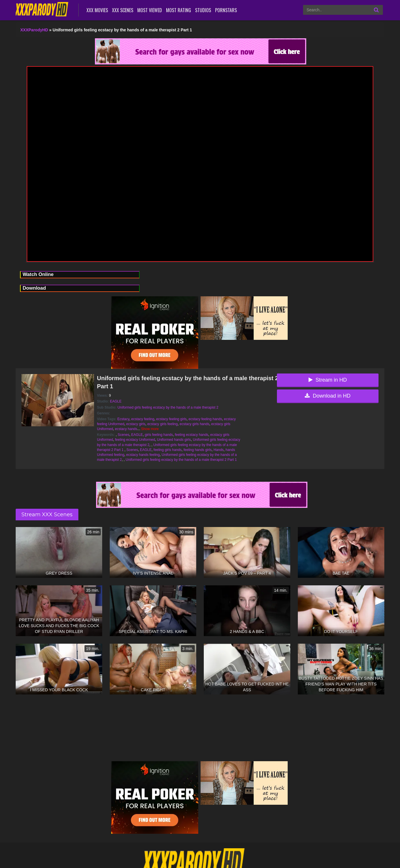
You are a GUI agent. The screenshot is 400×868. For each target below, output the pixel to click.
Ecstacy (123, 419)
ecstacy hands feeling (143, 455)
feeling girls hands (168, 450)
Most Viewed (150, 10)
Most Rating (179, 10)
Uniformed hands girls (174, 440)
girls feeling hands (159, 435)
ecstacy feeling (143, 419)
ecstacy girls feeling (162, 424)
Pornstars (226, 10)
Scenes (123, 435)
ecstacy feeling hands (205, 419)
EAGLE (116, 401)
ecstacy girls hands (194, 424)
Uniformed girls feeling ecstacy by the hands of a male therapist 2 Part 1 (181, 460)
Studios (203, 10)
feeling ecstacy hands (191, 435)
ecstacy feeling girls (171, 419)
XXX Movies (97, 10)
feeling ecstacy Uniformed (135, 440)
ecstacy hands (126, 429)
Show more (150, 429)
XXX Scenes (123, 10)
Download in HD (328, 396)
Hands (219, 450)
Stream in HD (328, 380)
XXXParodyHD (34, 30)
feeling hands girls (198, 450)
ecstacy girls (136, 424)
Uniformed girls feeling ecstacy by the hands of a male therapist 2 (168, 407)
